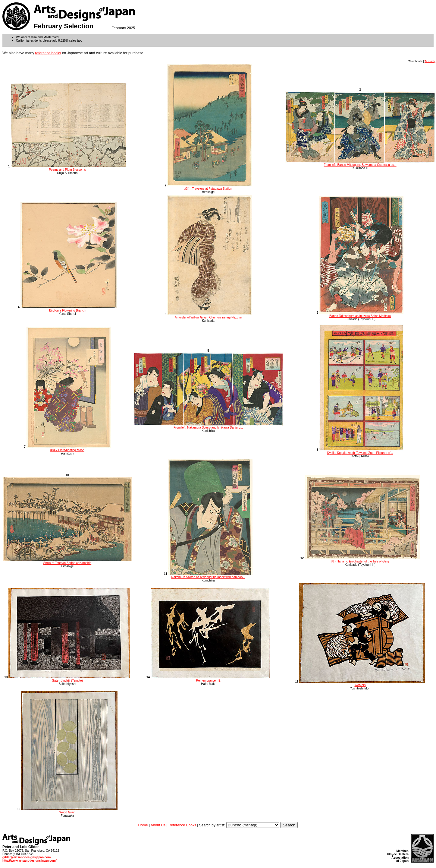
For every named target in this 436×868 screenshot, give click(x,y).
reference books (48, 53)
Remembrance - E (210, 679)
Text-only (430, 61)
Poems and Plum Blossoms (69, 168)
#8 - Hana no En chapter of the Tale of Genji (362, 560)
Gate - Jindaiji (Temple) (69, 679)
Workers (362, 683)
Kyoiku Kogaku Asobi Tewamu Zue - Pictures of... (361, 451)
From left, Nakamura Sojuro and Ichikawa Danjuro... (208, 426)
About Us (158, 825)
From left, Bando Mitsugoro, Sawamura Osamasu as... (360, 163)
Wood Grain (69, 811)
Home (143, 825)
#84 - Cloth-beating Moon (69, 448)
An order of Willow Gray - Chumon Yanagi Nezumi (209, 316)
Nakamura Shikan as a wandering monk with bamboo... (210, 575)
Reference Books (182, 825)
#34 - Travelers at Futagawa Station (209, 187)
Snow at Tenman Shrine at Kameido (67, 562)
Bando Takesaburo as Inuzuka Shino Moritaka (361, 314)
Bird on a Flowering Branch (69, 309)
